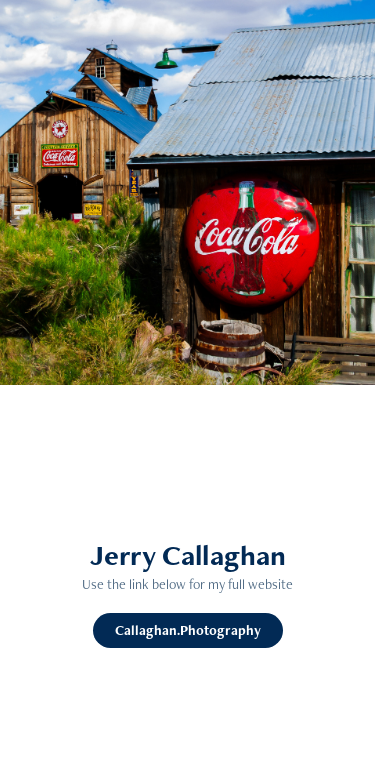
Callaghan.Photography (188, 630)
